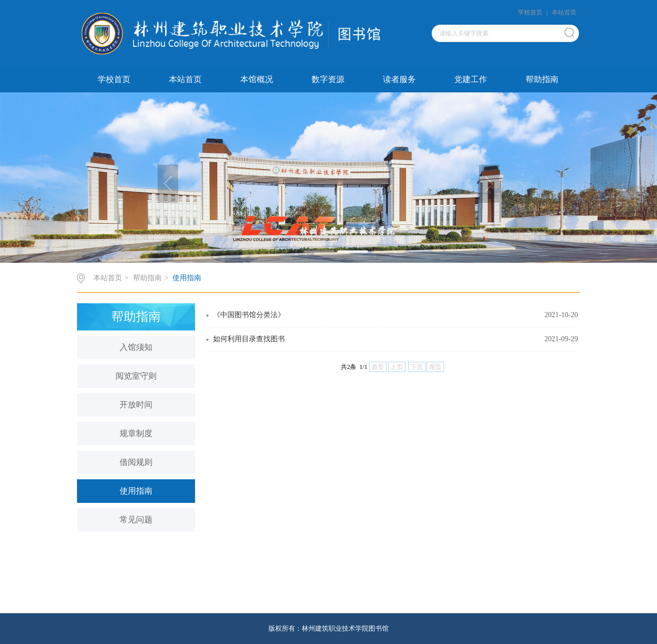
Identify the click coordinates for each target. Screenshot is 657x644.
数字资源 (328, 79)
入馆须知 (136, 347)
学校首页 (530, 12)
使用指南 (187, 278)
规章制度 (136, 433)
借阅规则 (136, 462)
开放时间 (136, 405)
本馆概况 (257, 79)
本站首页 (564, 12)
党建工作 (471, 79)
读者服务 (399, 79)
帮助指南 (542, 79)
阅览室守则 (136, 376)
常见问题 (136, 520)
